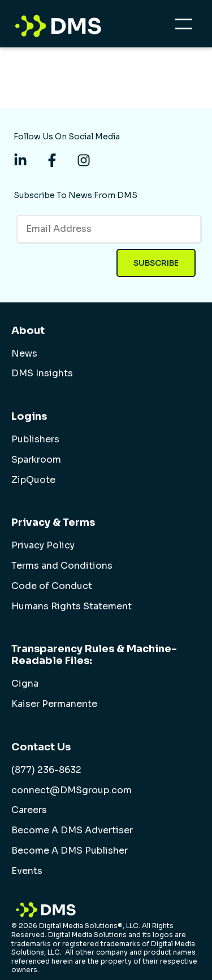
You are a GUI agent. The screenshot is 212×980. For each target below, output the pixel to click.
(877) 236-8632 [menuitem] (46, 770)
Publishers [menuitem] (35, 440)
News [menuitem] (24, 354)
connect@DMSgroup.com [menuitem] (72, 790)
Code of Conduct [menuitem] (52, 586)
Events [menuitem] (27, 871)
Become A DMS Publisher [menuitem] (70, 851)
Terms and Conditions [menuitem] (62, 566)
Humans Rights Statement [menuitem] (72, 607)
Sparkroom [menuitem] (36, 460)
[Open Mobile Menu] (187, 27)
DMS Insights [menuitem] (42, 373)
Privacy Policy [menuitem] (43, 546)
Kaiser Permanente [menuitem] (54, 704)
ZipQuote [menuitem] (33, 480)
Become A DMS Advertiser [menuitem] (72, 830)
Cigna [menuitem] (25, 684)
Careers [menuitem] (29, 810)
